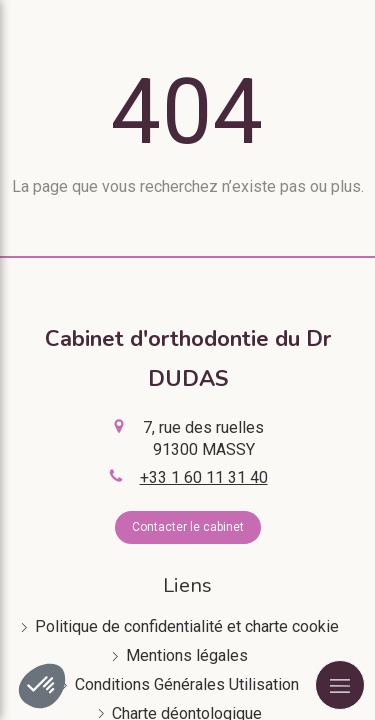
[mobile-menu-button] (340, 685)
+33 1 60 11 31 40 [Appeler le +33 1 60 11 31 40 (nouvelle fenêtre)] (204, 477)
